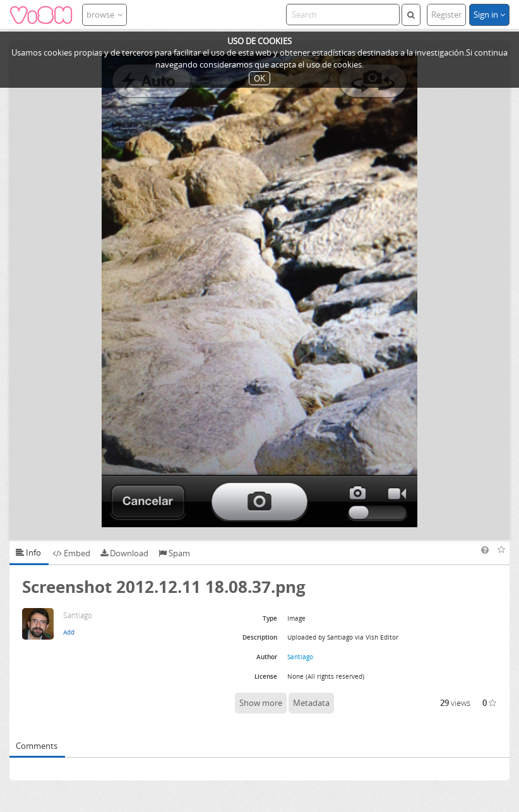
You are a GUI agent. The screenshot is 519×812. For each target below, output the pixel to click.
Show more (261, 703)
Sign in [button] (489, 15)
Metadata (311, 703)
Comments (37, 746)
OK (259, 78)
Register (446, 15)
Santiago (300, 657)
